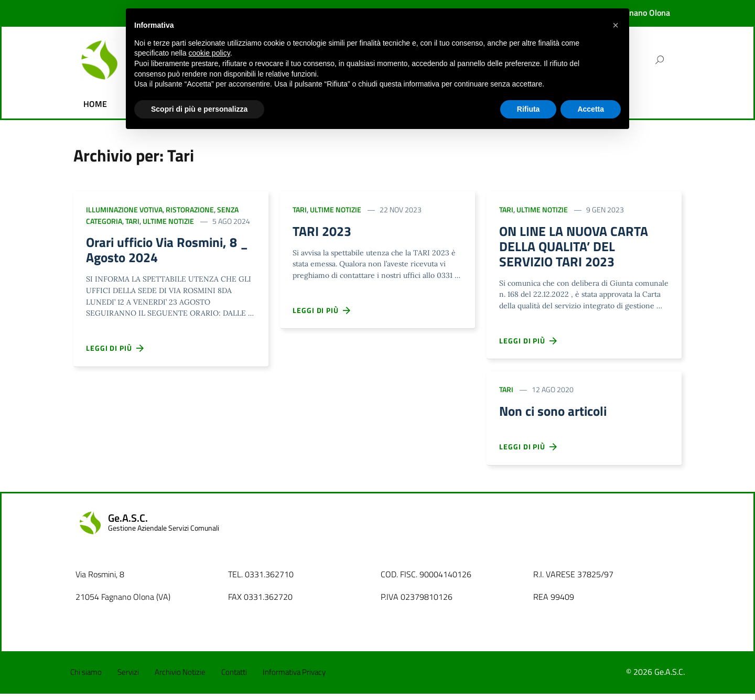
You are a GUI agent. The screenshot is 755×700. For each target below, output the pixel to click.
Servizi (128, 678)
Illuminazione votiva (124, 209)
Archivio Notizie (180, 678)
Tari (132, 221)
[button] (616, 25)
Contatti (234, 678)
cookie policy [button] (209, 53)
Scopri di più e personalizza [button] (199, 109)
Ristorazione (190, 209)
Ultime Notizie (168, 221)
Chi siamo (86, 678)
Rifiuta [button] (528, 109)
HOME (95, 104)
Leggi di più (115, 351)
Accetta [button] (591, 109)
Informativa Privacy (294, 678)
